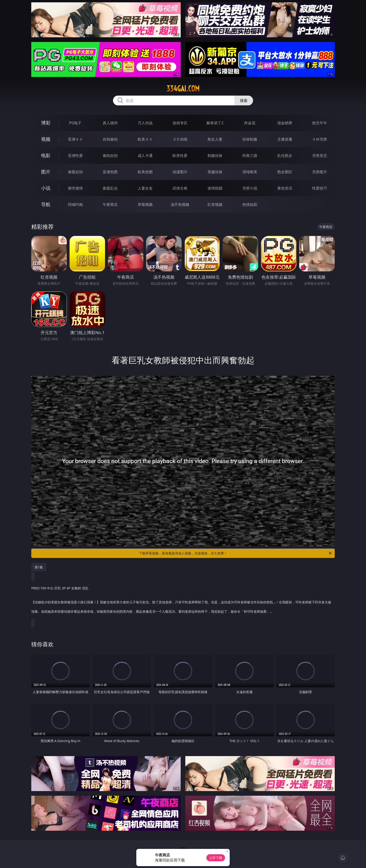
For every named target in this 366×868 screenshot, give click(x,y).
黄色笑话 (285, 188)
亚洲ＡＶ (75, 139)
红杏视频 (215, 204)
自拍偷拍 (110, 139)
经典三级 (250, 156)
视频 (46, 139)
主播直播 (285, 139)
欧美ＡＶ (145, 139)
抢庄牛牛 (320, 123)
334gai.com (183, 89)
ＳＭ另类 (320, 139)
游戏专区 (180, 123)
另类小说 (250, 188)
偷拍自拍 (110, 156)
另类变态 (320, 156)
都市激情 (75, 188)
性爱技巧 (320, 188)
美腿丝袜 (215, 172)
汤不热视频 (180, 204)
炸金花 (250, 123)
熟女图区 (285, 172)
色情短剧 (250, 204)
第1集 (39, 567)
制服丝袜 (215, 156)
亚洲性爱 (75, 156)
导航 (46, 204)
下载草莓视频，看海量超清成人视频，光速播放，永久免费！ (236, 553)
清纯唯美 (250, 172)
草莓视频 (145, 204)
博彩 (46, 123)
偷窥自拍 (75, 172)
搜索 (244, 100)
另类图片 (320, 172)
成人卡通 (145, 156)
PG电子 (75, 123)
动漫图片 (180, 172)
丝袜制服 (250, 139)
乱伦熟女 (285, 156)
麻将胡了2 (215, 123)
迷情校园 (215, 188)
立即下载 (216, 858)
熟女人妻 (215, 139)
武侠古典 (180, 188)
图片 (46, 172)
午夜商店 (110, 204)
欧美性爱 (180, 156)
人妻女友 (145, 188)
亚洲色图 (110, 172)
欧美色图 (145, 172)
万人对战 (145, 123)
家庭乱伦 (110, 188)
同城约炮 (75, 204)
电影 (46, 155)
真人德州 (110, 123)
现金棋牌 (285, 123)
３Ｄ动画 (180, 139)
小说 (46, 188)
